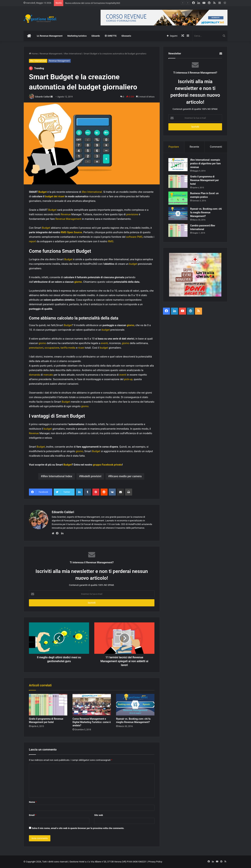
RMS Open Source (71, 232)
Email (33, 815)
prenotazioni (36, 348)
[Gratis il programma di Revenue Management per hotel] (48, 705)
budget (133, 264)
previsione (132, 214)
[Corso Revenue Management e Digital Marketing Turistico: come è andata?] (92, 705)
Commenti (216, 147)
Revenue (66, 214)
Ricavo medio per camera (126, 476)
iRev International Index (57, 476)
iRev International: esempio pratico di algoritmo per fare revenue (205, 163)
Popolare (174, 147)
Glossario (126, 36)
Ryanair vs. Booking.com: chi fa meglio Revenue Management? (206, 212)
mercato (48, 375)
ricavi (81, 348)
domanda (34, 375)
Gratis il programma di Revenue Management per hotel (204, 180)
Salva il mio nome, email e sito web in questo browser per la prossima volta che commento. (78, 828)
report (32, 241)
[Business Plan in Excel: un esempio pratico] (178, 198)
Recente (194, 147)
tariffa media (68, 348)
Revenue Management (50, 36)
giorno (78, 282)
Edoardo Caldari (43, 97)
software (131, 237)
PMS (140, 237)
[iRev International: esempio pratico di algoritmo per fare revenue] (178, 165)
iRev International (73, 54)
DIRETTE (111, 36)
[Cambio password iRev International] (178, 230)
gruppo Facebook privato (107, 465)
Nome (33, 802)
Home (33, 54)
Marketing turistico (77, 36)
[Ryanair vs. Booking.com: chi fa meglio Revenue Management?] (135, 705)
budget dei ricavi (55, 196)
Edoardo (96, 36)
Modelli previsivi (91, 476)
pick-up (128, 379)
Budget (43, 192)
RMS (111, 241)
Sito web (98, 815)
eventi (104, 343)
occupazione (52, 348)
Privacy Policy (155, 862)
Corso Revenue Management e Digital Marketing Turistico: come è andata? (92, 722)
